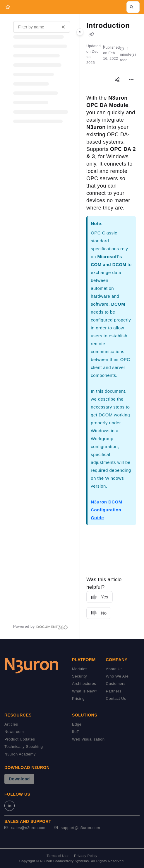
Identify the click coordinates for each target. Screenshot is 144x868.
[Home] (8, 7)
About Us (114, 669)
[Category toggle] (80, 32)
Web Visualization (88, 739)
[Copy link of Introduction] (91, 34)
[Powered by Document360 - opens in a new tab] (41, 627)
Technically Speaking (24, 747)
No (99, 613)
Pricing (78, 698)
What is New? (85, 691)
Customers (116, 684)
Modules (80, 669)
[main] (111, 327)
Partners (114, 691)
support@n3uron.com (77, 828)
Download (19, 779)
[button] (133, 7)
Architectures (84, 684)
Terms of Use (58, 856)
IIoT (76, 732)
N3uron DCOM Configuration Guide (106, 510)
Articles (11, 724)
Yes (100, 597)
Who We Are (117, 676)
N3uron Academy (20, 754)
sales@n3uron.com (25, 828)
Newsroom (14, 732)
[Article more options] (131, 80)
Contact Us (116, 698)
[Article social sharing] (117, 80)
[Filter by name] (42, 27)
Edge (77, 724)
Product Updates (20, 739)
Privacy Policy (86, 856)
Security (79, 676)
